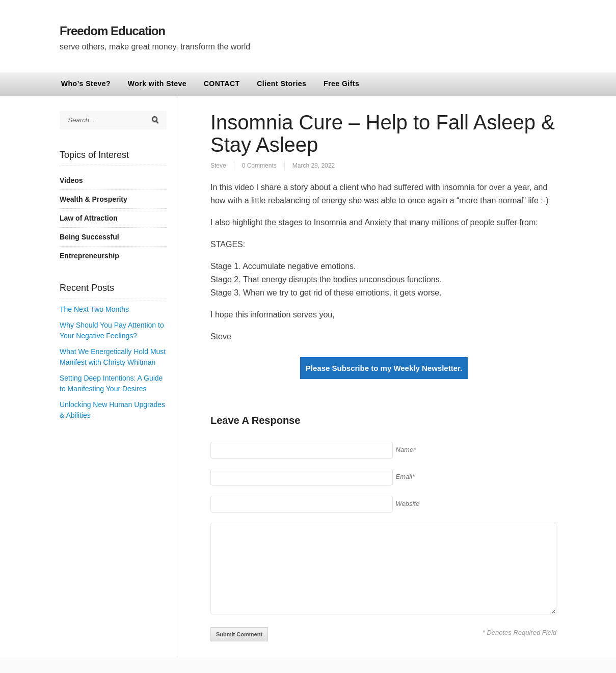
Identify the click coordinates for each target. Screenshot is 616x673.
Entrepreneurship (89, 256)
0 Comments (259, 166)
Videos (71, 180)
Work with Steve (157, 84)
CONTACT (222, 84)
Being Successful (89, 237)
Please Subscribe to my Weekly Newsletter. (384, 368)
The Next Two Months (94, 309)
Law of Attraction (89, 218)
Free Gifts (341, 84)
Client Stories (282, 84)
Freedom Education (112, 31)
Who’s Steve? (86, 84)
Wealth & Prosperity (93, 199)
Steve (218, 166)
